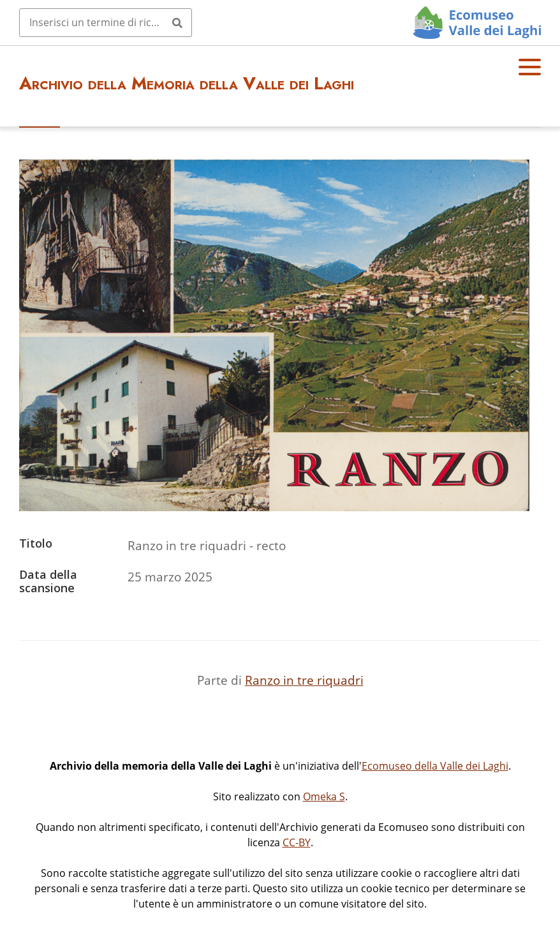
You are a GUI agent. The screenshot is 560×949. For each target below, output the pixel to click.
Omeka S (324, 796)
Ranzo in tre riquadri (304, 680)
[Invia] (177, 22)
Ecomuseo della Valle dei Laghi (435, 766)
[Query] (106, 22)
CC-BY (297, 842)
